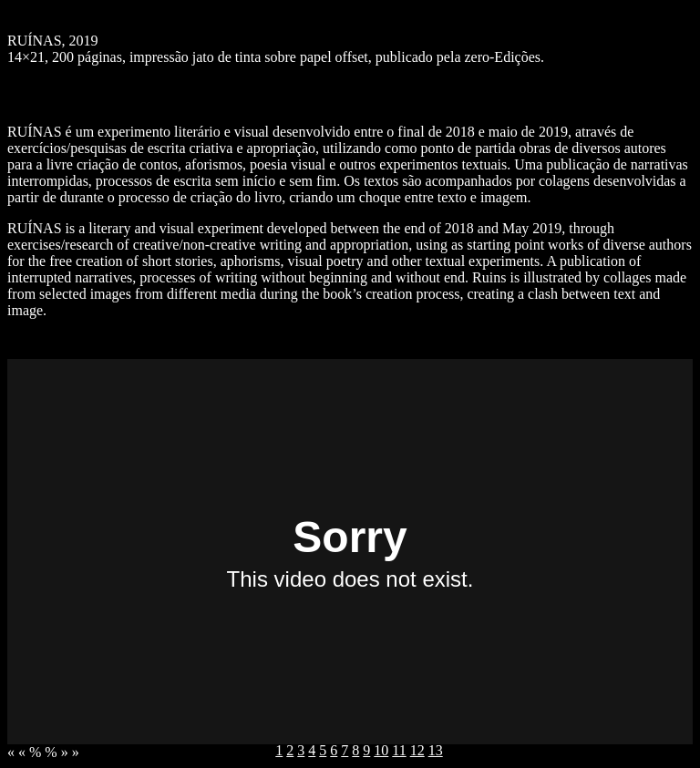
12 (417, 750)
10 (381, 750)
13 (436, 750)
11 (399, 750)
